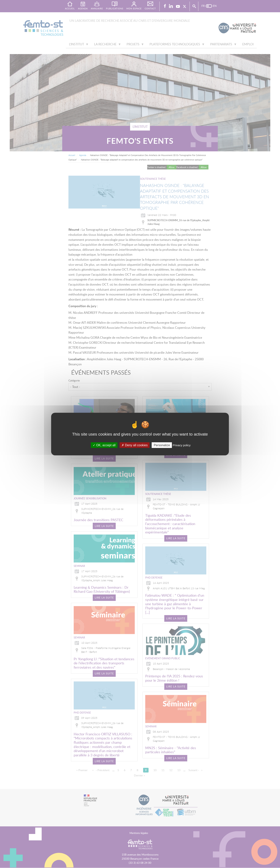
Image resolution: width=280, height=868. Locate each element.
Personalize (162, 445)
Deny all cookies (135, 445)
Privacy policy (182, 445)
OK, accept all (104, 445)
